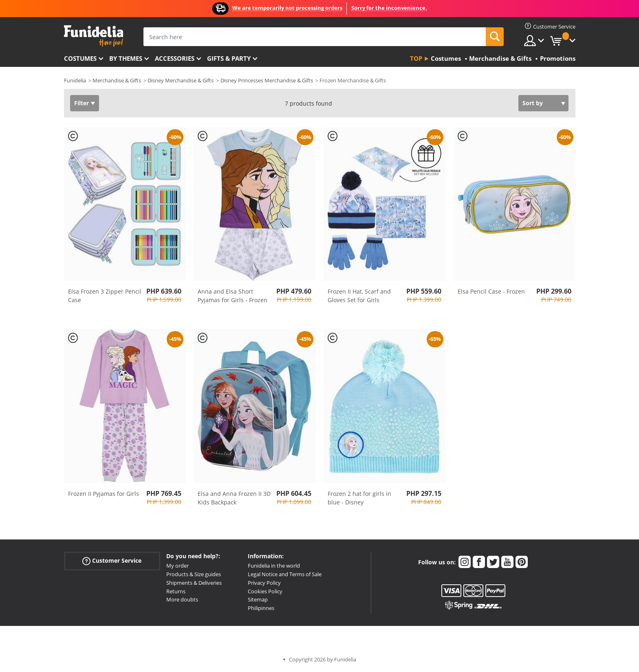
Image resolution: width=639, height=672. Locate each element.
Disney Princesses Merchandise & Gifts (267, 80)
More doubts (182, 599)
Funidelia (75, 80)
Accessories (175, 58)
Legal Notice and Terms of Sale (285, 574)
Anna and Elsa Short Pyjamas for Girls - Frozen (232, 296)
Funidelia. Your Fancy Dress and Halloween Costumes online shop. (94, 36)
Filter (82, 103)
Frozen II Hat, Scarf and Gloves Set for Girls (359, 296)
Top (416, 58)
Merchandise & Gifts (117, 80)
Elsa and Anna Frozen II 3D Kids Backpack (234, 498)
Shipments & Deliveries (194, 583)
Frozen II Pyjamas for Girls (104, 494)
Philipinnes (261, 608)
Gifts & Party (229, 58)
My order (177, 566)
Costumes (80, 58)
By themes (126, 58)
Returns (176, 591)
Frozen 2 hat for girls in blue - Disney (359, 498)
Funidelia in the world (274, 566)
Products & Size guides (194, 574)
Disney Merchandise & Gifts (181, 80)
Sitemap (258, 599)
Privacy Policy (264, 583)
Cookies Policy (265, 591)
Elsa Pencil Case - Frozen (491, 291)
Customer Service (112, 561)
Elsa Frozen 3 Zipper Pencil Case (105, 296)
